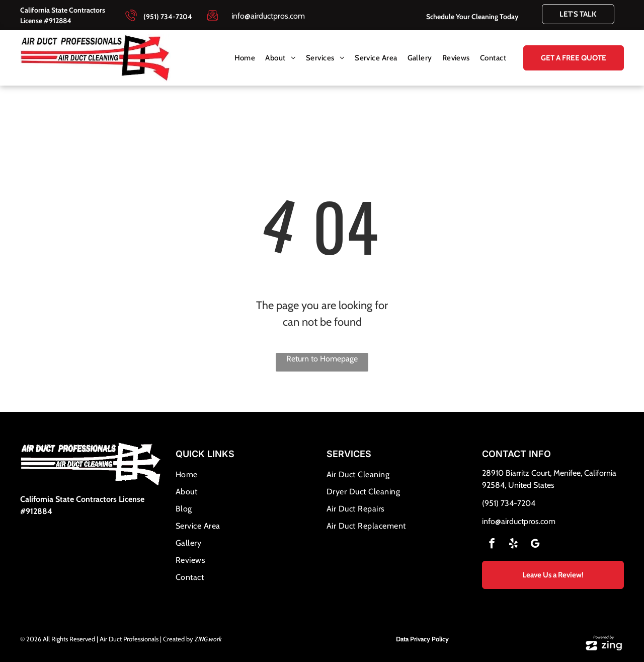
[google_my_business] (535, 545)
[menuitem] (245, 58)
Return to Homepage (322, 359)
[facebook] (492, 545)
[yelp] (513, 545)
